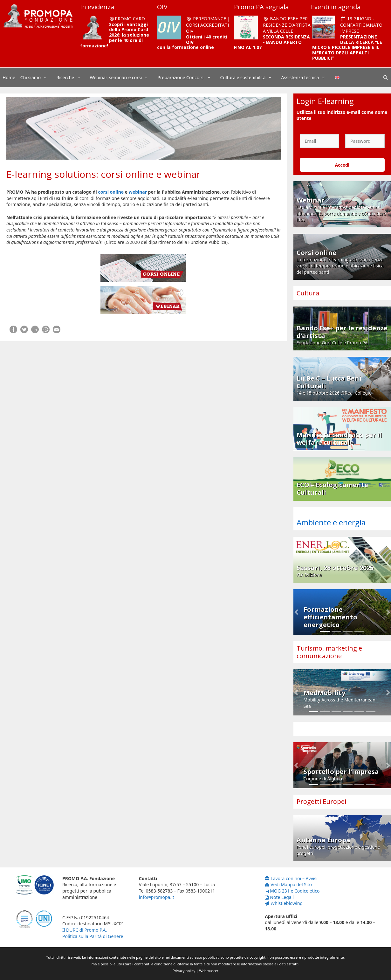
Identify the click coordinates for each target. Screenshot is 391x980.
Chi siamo (37, 78)
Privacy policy (184, 971)
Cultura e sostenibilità (250, 78)
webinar (138, 192)
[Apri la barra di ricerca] (386, 78)
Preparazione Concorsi (188, 78)
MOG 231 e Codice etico (292, 891)
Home (9, 77)
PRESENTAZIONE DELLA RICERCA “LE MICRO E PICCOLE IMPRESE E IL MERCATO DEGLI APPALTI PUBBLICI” (347, 47)
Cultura (308, 293)
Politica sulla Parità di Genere (93, 936)
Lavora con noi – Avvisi (291, 878)
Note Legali (279, 897)
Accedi (342, 165)
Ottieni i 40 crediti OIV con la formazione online (192, 42)
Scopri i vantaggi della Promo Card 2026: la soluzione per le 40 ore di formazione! (115, 35)
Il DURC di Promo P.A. (85, 930)
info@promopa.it (157, 897)
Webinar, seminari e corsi (122, 78)
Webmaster (209, 971)
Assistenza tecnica (307, 78)
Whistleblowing (284, 903)
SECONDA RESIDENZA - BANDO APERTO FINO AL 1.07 (272, 42)
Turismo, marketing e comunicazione (329, 652)
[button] (296, 612)
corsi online (111, 192)
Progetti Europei (321, 801)
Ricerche (72, 78)
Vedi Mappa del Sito (288, 884)
